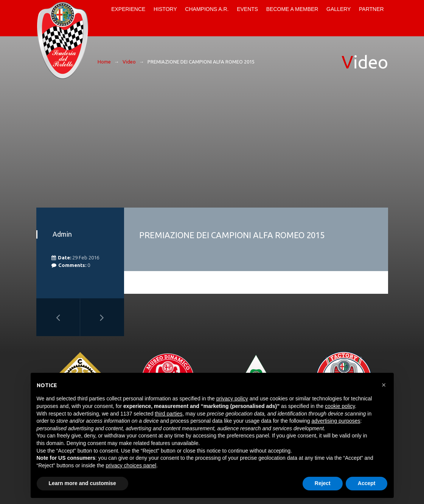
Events (247, 9)
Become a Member (292, 9)
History (165, 9)
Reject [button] (323, 483)
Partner (371, 9)
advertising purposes (336, 421)
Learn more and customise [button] (82, 483)
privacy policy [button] (232, 399)
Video (129, 62)
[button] (384, 385)
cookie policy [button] (340, 406)
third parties (169, 414)
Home (101, 9)
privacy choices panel (131, 465)
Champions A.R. (207, 9)
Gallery (339, 9)
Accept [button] (367, 483)
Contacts (101, 27)
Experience (128, 9)
